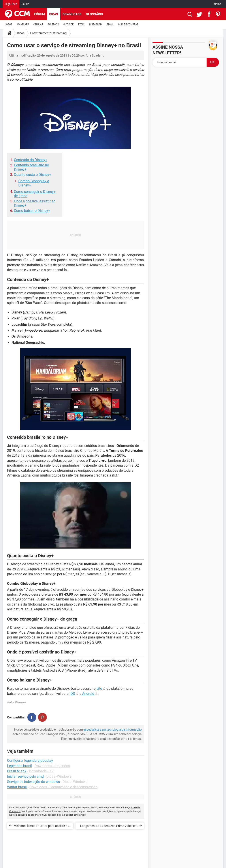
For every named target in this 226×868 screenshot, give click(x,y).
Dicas (54, 14)
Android (88, 694)
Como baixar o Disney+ (32, 211)
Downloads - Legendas (52, 766)
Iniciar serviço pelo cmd (25, 776)
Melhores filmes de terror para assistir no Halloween (41, 827)
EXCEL (81, 25)
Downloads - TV (41, 771)
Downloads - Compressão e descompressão (63, 787)
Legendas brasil (19, 766)
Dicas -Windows (59, 776)
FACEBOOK (53, 25)
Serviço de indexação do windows (33, 782)
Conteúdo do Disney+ (31, 160)
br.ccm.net (55, 815)
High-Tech (11, 4)
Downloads (72, 14)
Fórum (40, 14)
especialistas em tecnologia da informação (113, 729)
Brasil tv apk (17, 771)
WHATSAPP (23, 25)
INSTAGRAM (96, 25)
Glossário (94, 14)
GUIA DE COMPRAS (128, 25)
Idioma (217, 4)
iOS (72, 694)
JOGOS (9, 25)
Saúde (25, 4)
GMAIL (110, 25)
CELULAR (38, 25)
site (99, 689)
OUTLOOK (69, 25)
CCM (45, 815)
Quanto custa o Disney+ (33, 175)
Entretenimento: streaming (48, 33)
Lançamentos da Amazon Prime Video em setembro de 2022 (109, 827)
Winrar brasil (17, 787)
